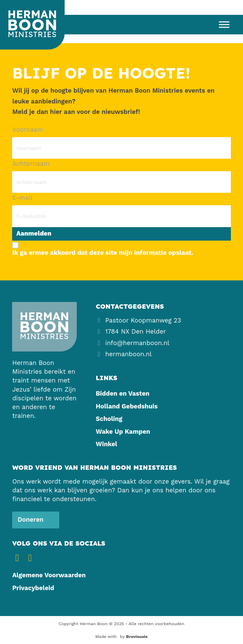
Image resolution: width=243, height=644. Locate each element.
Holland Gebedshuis (127, 406)
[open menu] (221, 25)
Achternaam (31, 164)
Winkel (107, 444)
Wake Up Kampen (123, 432)
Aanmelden (34, 234)
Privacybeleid (33, 588)
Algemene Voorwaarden (49, 575)
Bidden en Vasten (123, 394)
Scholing (109, 419)
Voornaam (28, 130)
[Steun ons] (36, 520)
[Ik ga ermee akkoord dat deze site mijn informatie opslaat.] (121, 249)
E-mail (22, 198)
